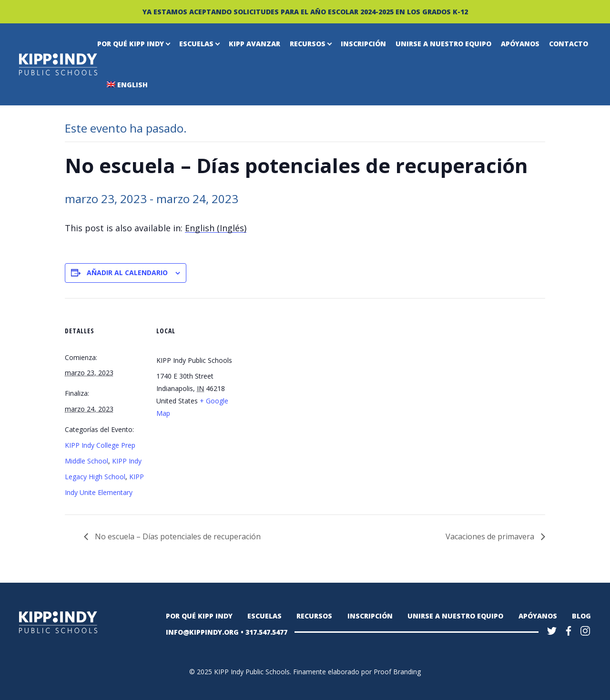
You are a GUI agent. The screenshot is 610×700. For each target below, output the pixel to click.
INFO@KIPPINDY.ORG (202, 632)
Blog (581, 616)
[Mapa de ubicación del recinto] (298, 350)
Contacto (569, 44)
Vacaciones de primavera (491, 536)
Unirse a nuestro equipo (443, 44)
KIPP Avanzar (254, 44)
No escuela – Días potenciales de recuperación (177, 536)
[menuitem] (216, 228)
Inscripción (363, 44)
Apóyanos (520, 44)
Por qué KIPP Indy (131, 44)
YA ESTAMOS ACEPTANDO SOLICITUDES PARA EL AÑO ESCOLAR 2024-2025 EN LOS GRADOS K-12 (305, 12)
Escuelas (196, 44)
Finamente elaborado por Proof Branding (357, 672)
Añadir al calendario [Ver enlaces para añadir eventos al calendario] (127, 273)
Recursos (308, 44)
